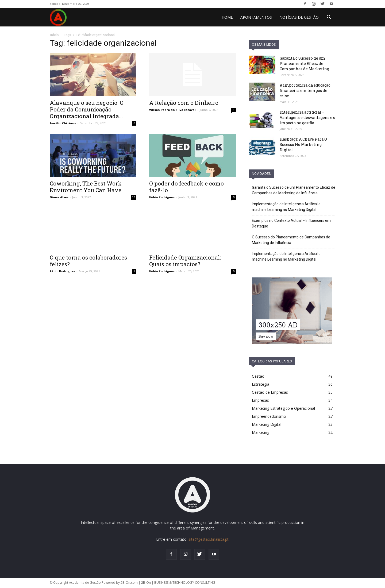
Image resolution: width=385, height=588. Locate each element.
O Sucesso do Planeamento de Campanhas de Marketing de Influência (291, 240)
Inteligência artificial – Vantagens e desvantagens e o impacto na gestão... (307, 117)
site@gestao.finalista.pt (209, 539)
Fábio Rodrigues (162, 197)
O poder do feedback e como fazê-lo (186, 187)
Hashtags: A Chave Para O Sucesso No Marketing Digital (303, 144)
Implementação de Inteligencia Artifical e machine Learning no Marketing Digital (286, 207)
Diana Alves (59, 197)
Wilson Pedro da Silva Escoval (172, 110)
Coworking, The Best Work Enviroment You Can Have (86, 187)
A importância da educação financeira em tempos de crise (305, 90)
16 (134, 197)
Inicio (54, 35)
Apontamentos (256, 17)
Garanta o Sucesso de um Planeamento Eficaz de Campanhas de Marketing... (306, 63)
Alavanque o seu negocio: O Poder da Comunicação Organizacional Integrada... (87, 109)
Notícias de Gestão (299, 17)
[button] (329, 18)
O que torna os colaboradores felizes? (88, 261)
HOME (227, 17)
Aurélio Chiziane (63, 123)
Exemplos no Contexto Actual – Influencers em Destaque (291, 223)
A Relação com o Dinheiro (184, 103)
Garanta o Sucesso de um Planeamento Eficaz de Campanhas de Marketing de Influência (294, 190)
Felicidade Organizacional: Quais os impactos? (185, 261)
